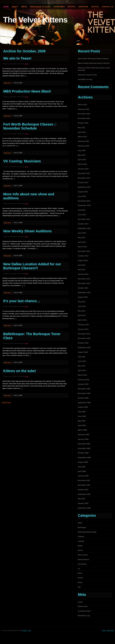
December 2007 (84, 480)
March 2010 (82, 375)
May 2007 (81, 499)
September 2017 (84, 187)
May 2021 (81, 128)
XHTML (24, 631)
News (27, 64)
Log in (80, 602)
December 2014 (84, 219)
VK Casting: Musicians (22, 161)
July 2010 (82, 357)
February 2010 (83, 380)
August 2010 (83, 352)
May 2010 (81, 366)
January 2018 (83, 169)
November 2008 (84, 448)
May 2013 (81, 238)
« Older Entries (6, 402)
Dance (80, 550)
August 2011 (83, 297)
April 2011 (82, 315)
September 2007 (84, 494)
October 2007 (83, 490)
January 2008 (83, 476)
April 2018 (82, 160)
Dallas (80, 546)
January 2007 (83, 503)
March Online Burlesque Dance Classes (94, 63)
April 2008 (82, 471)
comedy (81, 541)
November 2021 (84, 118)
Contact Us (108, 7)
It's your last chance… (22, 301)
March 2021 (82, 137)
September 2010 (84, 348)
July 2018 (82, 150)
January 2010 (83, 384)
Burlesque (82, 527)
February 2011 (83, 325)
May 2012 (81, 270)
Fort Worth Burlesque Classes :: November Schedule (30, 126)
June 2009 (82, 416)
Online (80, 578)
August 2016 (83, 192)
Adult (80, 523)
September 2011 (84, 292)
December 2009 (84, 389)
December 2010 (84, 334)
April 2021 (82, 132)
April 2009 (82, 425)
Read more (7, 83)
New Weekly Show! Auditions (27, 231)
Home (104, 631)
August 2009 (83, 407)
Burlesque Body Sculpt (87, 532)
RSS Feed (110, 631)
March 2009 (82, 430)
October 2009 (83, 398)
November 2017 (84, 178)
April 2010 (82, 370)
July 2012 (82, 265)
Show (80, 582)
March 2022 (82, 105)
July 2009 (82, 412)
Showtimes (59, 7)
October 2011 (83, 288)
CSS (29, 631)
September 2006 (84, 508)
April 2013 (82, 242)
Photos (95, 7)
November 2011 (84, 283)
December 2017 (84, 173)
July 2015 (82, 210)
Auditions (83, 7)
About (15, 7)
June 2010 (82, 361)
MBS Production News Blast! (27, 91)
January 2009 (83, 439)
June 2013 (82, 233)
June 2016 (82, 196)
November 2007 (84, 485)
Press (24, 7)
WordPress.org (84, 616)
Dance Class (83, 555)
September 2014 (84, 228)
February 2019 (83, 146)
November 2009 (84, 393)
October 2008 (83, 453)
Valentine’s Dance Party (87, 75)
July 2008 (82, 467)
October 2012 (83, 256)
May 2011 (81, 311)
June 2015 (82, 215)
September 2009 (84, 403)
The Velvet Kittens (35, 20)
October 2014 (83, 224)
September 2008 (84, 458)
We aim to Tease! (17, 58)
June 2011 (82, 306)
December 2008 (84, 444)
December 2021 (84, 114)
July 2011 (82, 302)
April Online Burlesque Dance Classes (93, 59)
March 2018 (82, 164)
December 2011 (84, 279)
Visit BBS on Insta (85, 79)
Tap (79, 587)
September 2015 (84, 205)
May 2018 (81, 155)
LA (79, 569)
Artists (71, 7)
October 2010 (83, 343)
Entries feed (83, 606)
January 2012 (83, 274)
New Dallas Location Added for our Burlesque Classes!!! (32, 266)
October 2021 (83, 123)
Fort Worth (82, 564)
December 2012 (84, 251)
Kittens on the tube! (20, 371)
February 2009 (83, 435)
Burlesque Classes (40, 7)
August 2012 (83, 260)
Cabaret (81, 537)
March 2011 (82, 320)
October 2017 (83, 182)
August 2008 (83, 462)
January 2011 (83, 329)
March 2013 (82, 247)
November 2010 (84, 338)
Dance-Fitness (84, 559)
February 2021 (83, 141)
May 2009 (81, 421)
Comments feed (84, 611)
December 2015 (84, 201)
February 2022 (83, 109)
